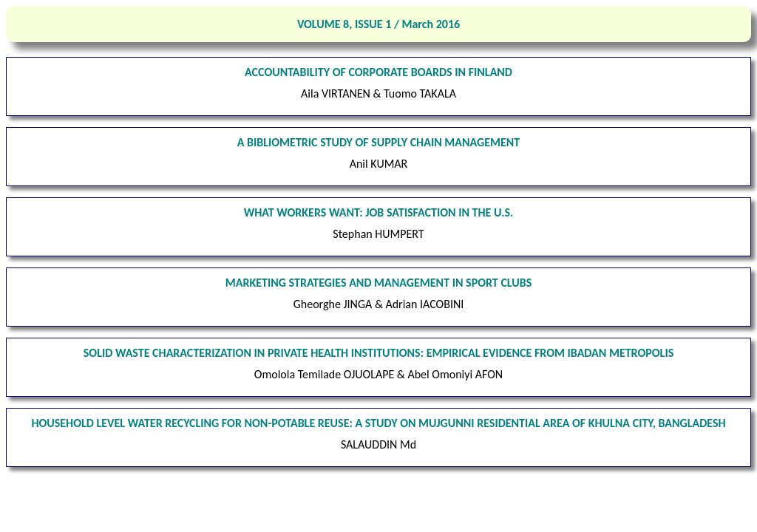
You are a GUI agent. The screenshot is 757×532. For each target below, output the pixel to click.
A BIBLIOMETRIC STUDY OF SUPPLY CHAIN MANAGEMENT (379, 142)
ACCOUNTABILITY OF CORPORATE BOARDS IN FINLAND (378, 72)
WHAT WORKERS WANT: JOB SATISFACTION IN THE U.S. (379, 212)
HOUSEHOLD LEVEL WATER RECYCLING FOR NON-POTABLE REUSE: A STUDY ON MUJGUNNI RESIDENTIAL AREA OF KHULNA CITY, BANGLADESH (378, 423)
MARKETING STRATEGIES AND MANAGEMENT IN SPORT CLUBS (378, 283)
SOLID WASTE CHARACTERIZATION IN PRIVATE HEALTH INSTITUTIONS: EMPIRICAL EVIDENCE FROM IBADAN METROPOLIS (378, 353)
